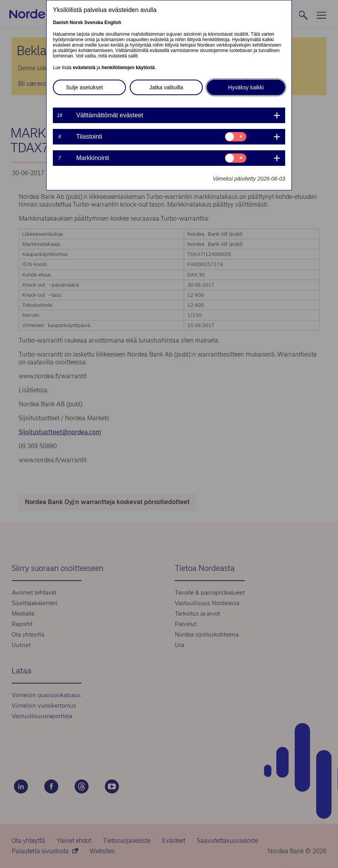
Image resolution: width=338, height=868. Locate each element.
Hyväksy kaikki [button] (246, 87)
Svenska (94, 23)
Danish (61, 23)
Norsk (76, 23)
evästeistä (84, 68)
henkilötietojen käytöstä (128, 68)
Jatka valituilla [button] (166, 87)
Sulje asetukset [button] (84, 87)
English (113, 23)
